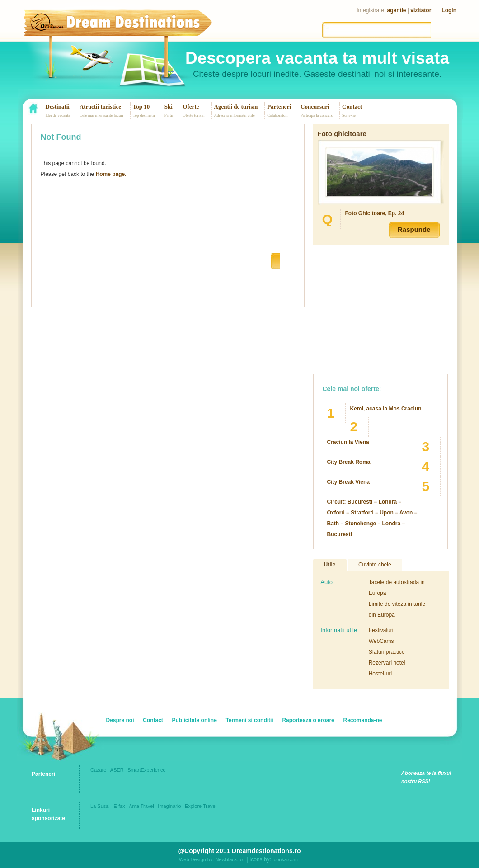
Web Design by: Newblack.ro (211, 859)
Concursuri (315, 106)
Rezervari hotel (387, 663)
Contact (352, 106)
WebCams (381, 641)
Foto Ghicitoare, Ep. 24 (375, 213)
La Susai (100, 806)
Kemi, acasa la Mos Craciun (386, 409)
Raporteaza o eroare (308, 720)
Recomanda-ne (362, 720)
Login (449, 10)
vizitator (421, 10)
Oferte (191, 106)
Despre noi (120, 720)
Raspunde (414, 229)
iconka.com (285, 859)
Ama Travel (141, 806)
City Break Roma (349, 462)
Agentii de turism (236, 106)
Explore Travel (201, 806)
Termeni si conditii (250, 720)
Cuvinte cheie (375, 565)
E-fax (119, 806)
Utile (330, 565)
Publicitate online (195, 720)
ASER (117, 770)
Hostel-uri (380, 674)
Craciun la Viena (348, 442)
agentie (397, 10)
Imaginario (169, 806)
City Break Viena (349, 482)
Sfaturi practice (387, 652)
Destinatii (58, 106)
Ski (169, 106)
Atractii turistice (100, 106)
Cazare (98, 770)
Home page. (111, 174)
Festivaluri (381, 630)
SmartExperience (146, 770)
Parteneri (279, 106)
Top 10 (141, 106)
